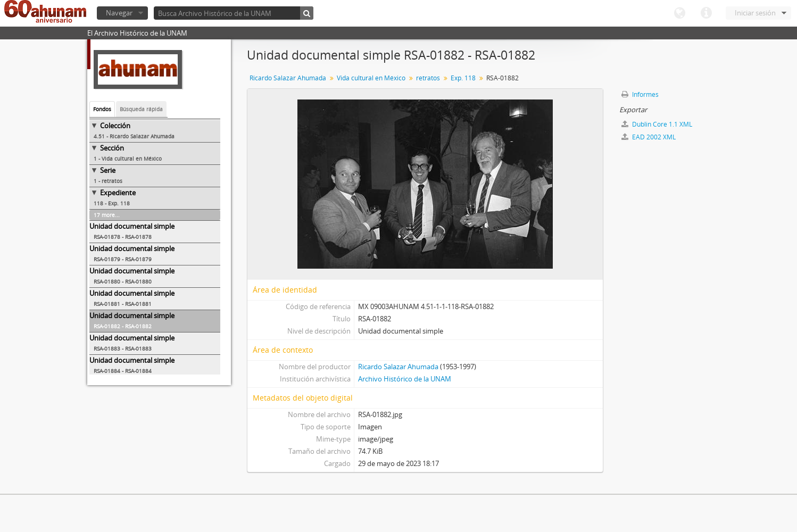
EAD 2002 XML (649, 137)
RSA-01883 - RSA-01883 (123, 348)
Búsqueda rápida (141, 109)
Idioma (679, 13)
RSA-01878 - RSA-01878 (123, 237)
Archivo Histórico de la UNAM (405, 379)
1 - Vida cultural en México (128, 159)
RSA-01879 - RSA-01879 (123, 259)
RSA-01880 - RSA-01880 (123, 281)
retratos (428, 78)
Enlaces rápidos (706, 13)
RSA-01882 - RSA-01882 (123, 326)
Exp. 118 (463, 78)
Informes (640, 94)
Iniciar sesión (755, 13)
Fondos (102, 109)
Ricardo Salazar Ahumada (288, 78)
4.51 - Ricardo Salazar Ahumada (134, 136)
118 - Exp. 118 (112, 203)
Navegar (119, 13)
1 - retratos (108, 181)
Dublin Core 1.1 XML (657, 124)
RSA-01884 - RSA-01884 (123, 371)
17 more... (107, 215)
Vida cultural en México (371, 78)
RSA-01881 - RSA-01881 (123, 304)
